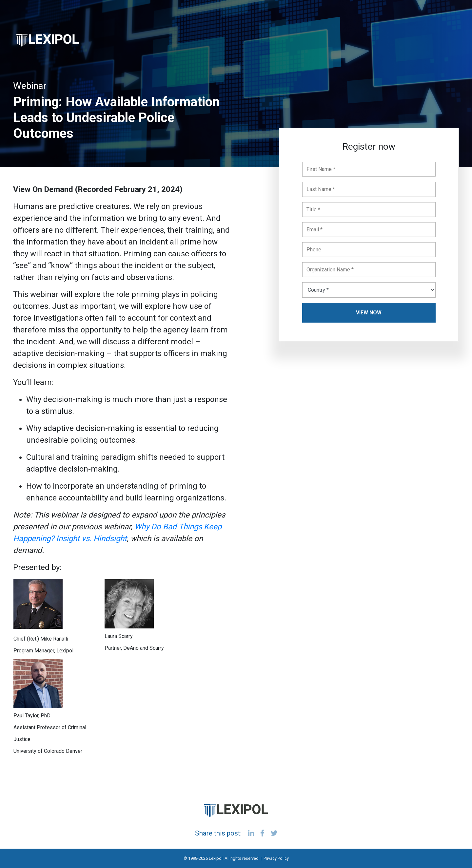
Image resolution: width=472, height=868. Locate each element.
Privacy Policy (276, 858)
